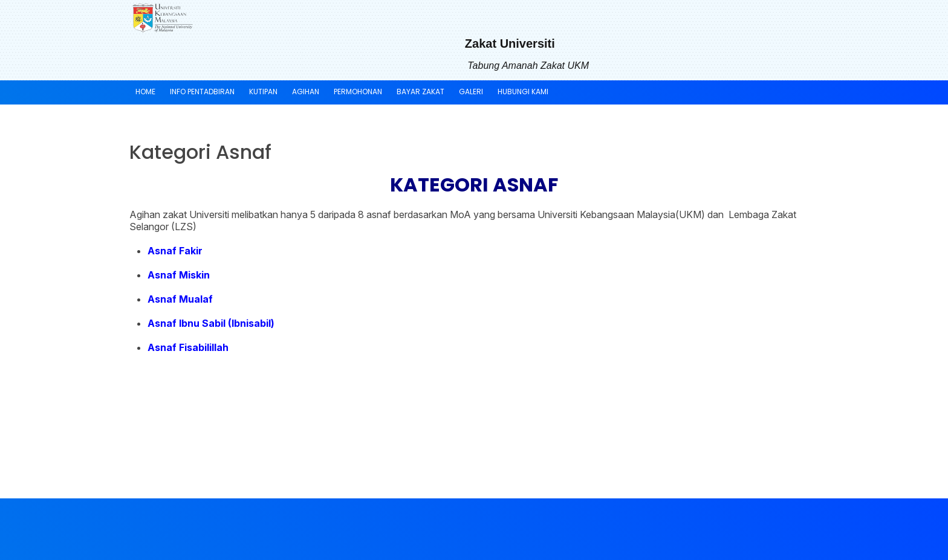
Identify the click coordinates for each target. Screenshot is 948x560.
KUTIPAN (263, 92)
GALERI (471, 92)
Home (145, 92)
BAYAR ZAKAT (420, 92)
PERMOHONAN (358, 92)
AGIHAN (306, 92)
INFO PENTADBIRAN (202, 92)
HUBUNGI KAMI (523, 92)
